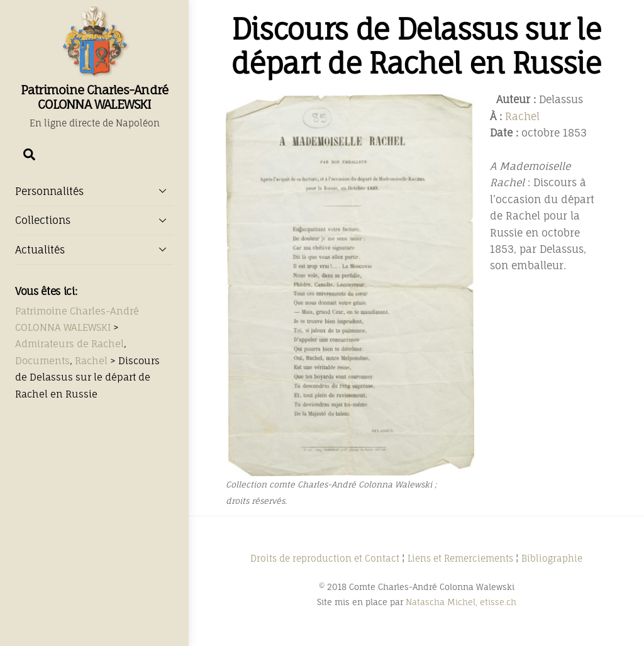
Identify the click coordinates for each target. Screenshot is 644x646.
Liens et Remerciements (460, 558)
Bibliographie (552, 558)
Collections (94, 220)
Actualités (94, 249)
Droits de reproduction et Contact (325, 558)
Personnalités (94, 191)
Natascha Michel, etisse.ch (461, 602)
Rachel (522, 116)
